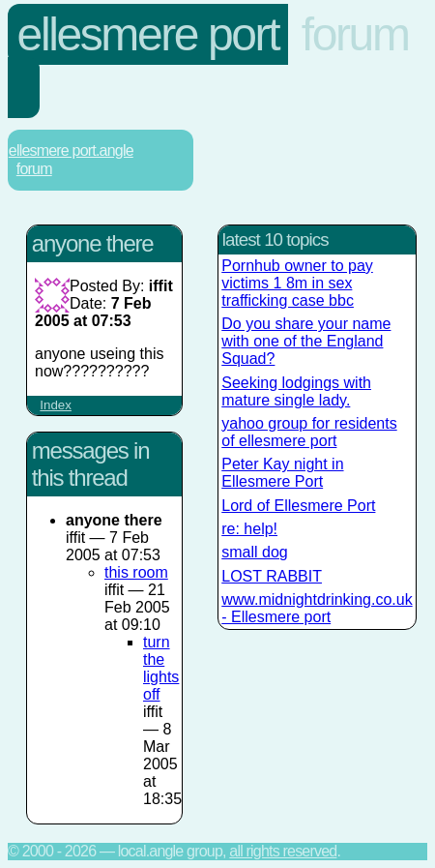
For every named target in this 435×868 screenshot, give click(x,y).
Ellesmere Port (148, 34)
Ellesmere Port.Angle (71, 150)
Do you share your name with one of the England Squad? (306, 341)
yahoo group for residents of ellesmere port (309, 432)
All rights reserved (283, 851)
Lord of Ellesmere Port (298, 506)
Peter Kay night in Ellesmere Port (282, 473)
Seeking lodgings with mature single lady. (296, 391)
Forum (355, 34)
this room (136, 572)
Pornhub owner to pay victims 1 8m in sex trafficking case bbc (297, 283)
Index (56, 405)
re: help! (249, 529)
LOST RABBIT (272, 576)
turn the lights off (161, 668)
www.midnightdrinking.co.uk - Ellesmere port (317, 608)
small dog (254, 552)
